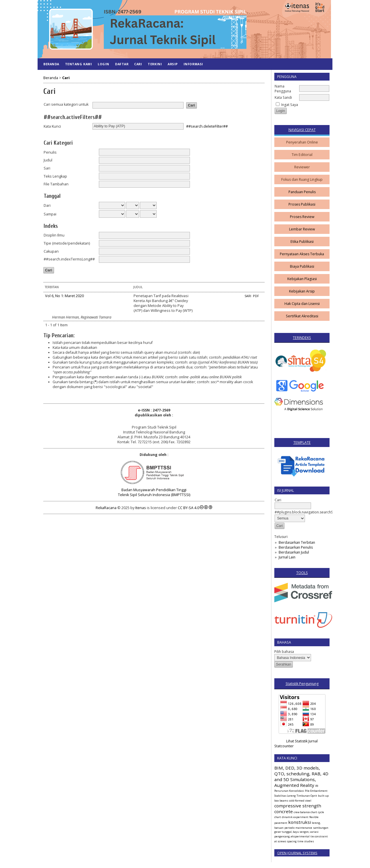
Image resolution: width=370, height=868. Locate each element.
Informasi (193, 64)
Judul (48, 160)
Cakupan (51, 251)
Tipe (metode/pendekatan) (67, 243)
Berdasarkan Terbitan (297, 542)
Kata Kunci (52, 126)
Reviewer (302, 167)
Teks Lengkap (55, 176)
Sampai (50, 214)
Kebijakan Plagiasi (302, 279)
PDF (256, 296)
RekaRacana (106, 508)
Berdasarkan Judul (294, 552)
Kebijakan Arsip (302, 291)
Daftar (122, 64)
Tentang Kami (78, 64)
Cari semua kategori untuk (66, 104)
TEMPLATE (302, 443)
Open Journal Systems (297, 853)
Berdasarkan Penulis (296, 547)
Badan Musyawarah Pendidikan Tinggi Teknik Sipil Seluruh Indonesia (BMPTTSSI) (154, 492)
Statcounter (284, 746)
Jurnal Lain (287, 557)
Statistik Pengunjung (302, 684)
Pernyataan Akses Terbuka (302, 254)
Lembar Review (302, 229)
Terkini (155, 64)
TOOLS (302, 573)
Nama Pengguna (283, 89)
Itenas (141, 508)
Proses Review (302, 217)
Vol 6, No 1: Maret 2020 (64, 296)
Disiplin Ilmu (54, 235)
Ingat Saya (290, 105)
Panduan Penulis (302, 192)
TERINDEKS (302, 338)
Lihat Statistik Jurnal (302, 741)
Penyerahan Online (302, 142)
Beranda (51, 64)
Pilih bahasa (284, 652)
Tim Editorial (302, 155)
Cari (138, 64)
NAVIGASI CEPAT (302, 130)
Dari (47, 205)
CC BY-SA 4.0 (188, 508)
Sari (47, 168)
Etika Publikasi (302, 242)
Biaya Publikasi (302, 266)
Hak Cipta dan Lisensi (302, 304)
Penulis (50, 152)
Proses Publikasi (302, 204)
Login (103, 64)
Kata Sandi (283, 97)
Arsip (173, 64)
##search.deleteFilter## (207, 126)
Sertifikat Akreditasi (302, 316)
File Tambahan (56, 184)
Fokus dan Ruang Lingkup (302, 179)
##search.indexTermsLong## (69, 259)
